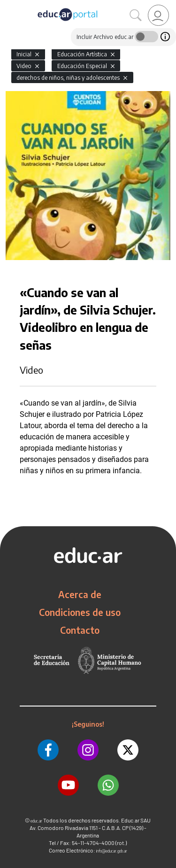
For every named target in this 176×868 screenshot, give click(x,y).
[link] (158, 15)
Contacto (80, 630)
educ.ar (36, 821)
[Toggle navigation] (8, 5)
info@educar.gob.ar (112, 851)
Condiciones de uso (80, 612)
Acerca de (80, 594)
